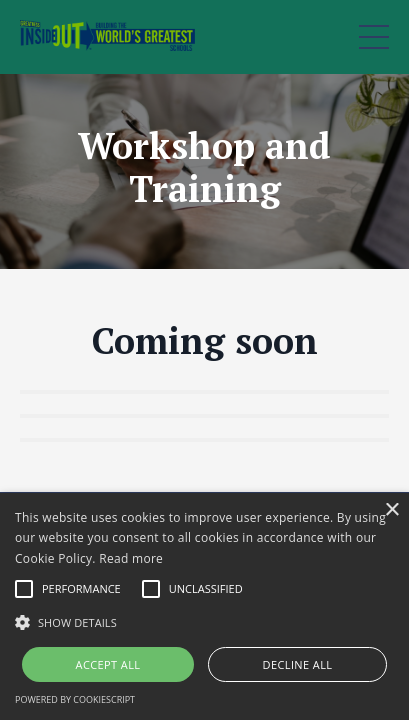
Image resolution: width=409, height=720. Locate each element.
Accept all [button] (108, 664)
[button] (204, 622)
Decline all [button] (298, 664)
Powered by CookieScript (75, 699)
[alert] (204, 606)
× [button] (391, 510)
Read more (131, 558)
